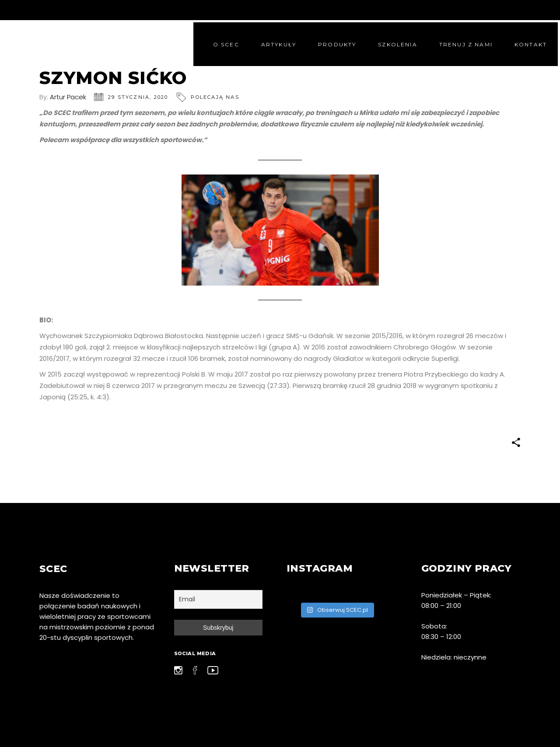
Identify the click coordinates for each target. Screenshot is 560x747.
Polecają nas (215, 97)
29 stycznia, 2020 (138, 97)
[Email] (219, 599)
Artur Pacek (68, 97)
